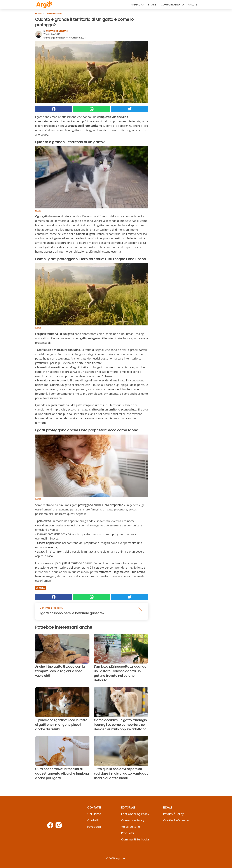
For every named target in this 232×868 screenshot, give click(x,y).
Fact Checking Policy (135, 814)
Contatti (93, 820)
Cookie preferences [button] (176, 820)
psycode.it (94, 827)
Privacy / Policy (173, 814)
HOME (38, 13)
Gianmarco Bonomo (57, 31)
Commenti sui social (135, 839)
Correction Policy (133, 820)
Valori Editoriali (131, 827)
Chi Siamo (94, 814)
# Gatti (41, 588)
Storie (152, 5)
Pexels (38, 210)
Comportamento (172, 5)
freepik (38, 327)
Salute (193, 5)
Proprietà (127, 833)
